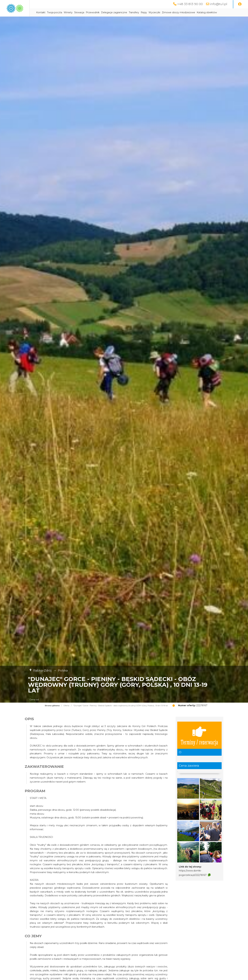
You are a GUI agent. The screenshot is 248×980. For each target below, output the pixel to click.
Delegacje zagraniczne (144, 13)
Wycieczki (184, 13)
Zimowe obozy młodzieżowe (208, 13)
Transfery (163, 13)
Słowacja (109, 13)
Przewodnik (122, 13)
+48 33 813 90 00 (189, 4)
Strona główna (52, 714)
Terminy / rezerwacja (199, 744)
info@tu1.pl (218, 4)
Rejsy (173, 13)
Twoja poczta (84, 13)
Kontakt (70, 13)
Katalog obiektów (76, 21)
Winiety (98, 13)
